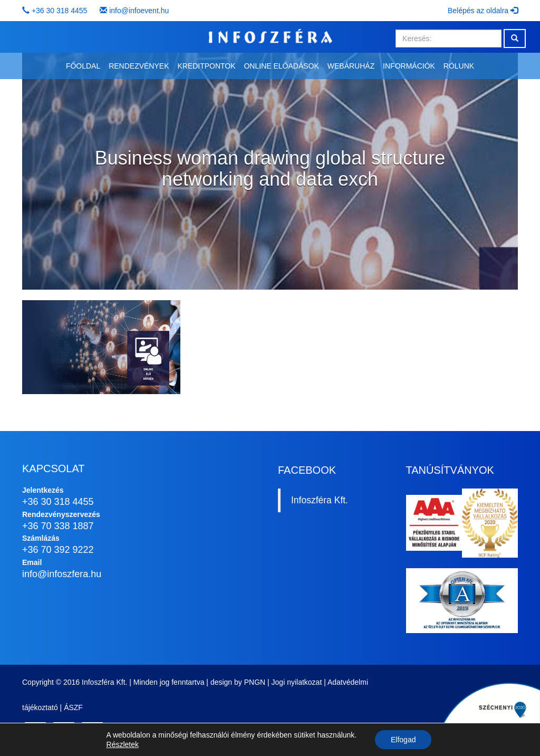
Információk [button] (409, 66)
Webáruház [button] (351, 66)
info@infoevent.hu (139, 11)
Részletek (123, 744)
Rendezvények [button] (139, 66)
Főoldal (83, 66)
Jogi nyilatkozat (297, 682)
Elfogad (403, 740)
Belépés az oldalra (483, 11)
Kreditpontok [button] (206, 66)
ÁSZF (73, 707)
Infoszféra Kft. (320, 500)
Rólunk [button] (459, 66)
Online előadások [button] (281, 66)
